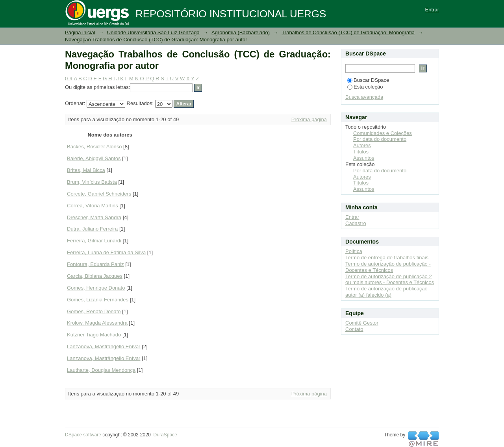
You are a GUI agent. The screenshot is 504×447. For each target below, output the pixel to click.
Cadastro (356, 223)
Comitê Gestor (362, 323)
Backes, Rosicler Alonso (94, 147)
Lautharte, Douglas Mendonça (101, 370)
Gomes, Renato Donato (94, 311)
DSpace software (83, 435)
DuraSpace (165, 435)
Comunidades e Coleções (383, 133)
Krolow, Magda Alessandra (97, 323)
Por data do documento (380, 139)
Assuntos (364, 158)
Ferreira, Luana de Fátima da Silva (106, 252)
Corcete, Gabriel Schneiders (99, 194)
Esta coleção (365, 87)
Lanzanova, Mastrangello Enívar (104, 346)
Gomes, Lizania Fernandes (98, 300)
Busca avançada (364, 97)
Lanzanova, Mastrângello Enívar (104, 358)
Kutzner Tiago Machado (94, 335)
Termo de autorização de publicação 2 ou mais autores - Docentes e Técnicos (390, 280)
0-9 (69, 79)
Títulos (361, 152)
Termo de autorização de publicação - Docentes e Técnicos (388, 267)
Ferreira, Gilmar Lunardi (94, 241)
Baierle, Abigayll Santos (94, 158)
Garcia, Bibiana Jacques (95, 276)
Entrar (432, 10)
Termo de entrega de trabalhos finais (387, 258)
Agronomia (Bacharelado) (241, 32)
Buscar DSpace (368, 80)
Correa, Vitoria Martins (93, 206)
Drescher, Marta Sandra (94, 217)
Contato (354, 329)
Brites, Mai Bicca (86, 170)
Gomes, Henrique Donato (96, 288)
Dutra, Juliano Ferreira (92, 229)
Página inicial (80, 32)
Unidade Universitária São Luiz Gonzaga (153, 32)
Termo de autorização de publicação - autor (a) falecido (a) (388, 292)
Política (354, 251)
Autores (362, 145)
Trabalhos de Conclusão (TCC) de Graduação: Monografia (348, 32)
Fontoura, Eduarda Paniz (95, 264)
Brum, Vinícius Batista (92, 182)
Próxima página (309, 119)
